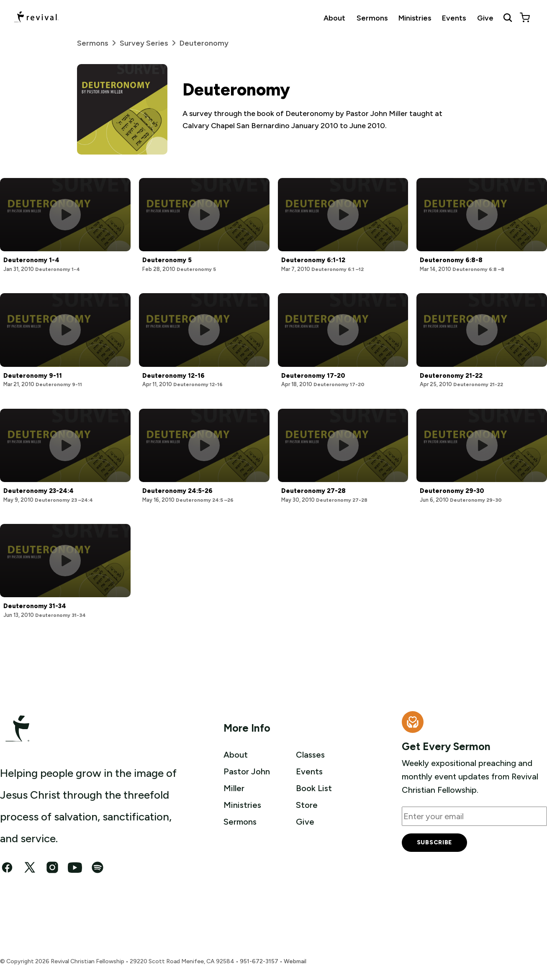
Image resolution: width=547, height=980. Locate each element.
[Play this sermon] (65, 215)
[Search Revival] (508, 18)
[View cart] (525, 18)
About (334, 18)
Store (307, 805)
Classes (310, 755)
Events (454, 18)
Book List (314, 788)
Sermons (372, 18)
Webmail (295, 961)
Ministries (415, 18)
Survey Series (150, 43)
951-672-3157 (259, 961)
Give (485, 18)
